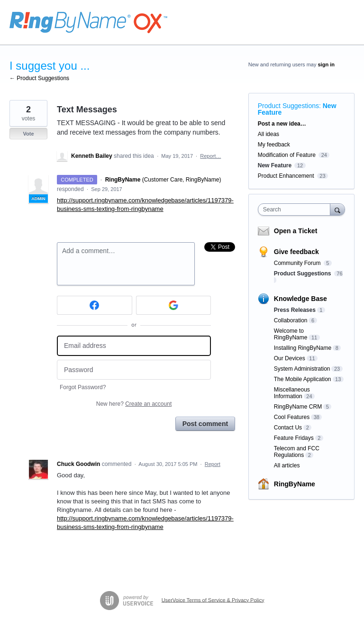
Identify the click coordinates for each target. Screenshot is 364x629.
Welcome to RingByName (291, 334)
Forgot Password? (83, 387)
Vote (28, 134)
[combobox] (296, 210)
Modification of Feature (287, 155)
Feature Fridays (294, 438)
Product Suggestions (288, 106)
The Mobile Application (303, 379)
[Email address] (134, 346)
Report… (210, 156)
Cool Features (292, 417)
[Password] (134, 370)
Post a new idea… (282, 124)
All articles (287, 465)
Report (213, 464)
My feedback (274, 145)
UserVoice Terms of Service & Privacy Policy (213, 600)
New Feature (275, 165)
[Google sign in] (174, 305)
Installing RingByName (303, 348)
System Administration (302, 369)
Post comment (205, 424)
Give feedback (296, 252)
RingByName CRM (298, 407)
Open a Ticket (296, 231)
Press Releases (295, 310)
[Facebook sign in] (95, 305)
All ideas (268, 134)
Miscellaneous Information (292, 393)
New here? (134, 404)
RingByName (295, 484)
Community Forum (298, 263)
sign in (326, 64)
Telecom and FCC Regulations (297, 452)
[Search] (337, 209)
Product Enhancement (286, 176)
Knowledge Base (300, 299)
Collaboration (291, 320)
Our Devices (290, 358)
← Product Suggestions (39, 78)
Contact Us (288, 428)
